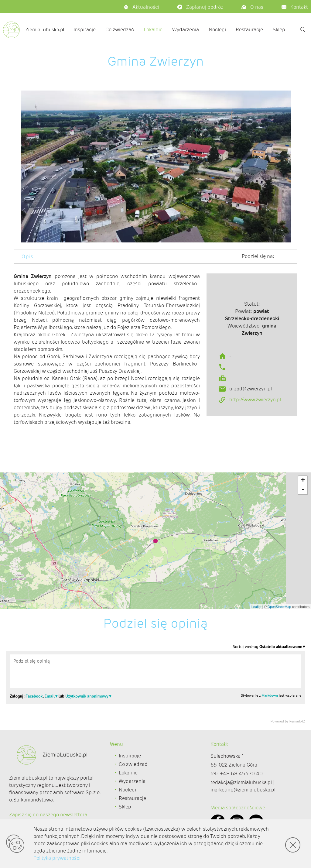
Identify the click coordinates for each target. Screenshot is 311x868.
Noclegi (217, 30)
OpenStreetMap (279, 607)
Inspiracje (85, 30)
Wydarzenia (186, 30)
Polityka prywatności (57, 858)
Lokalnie (153, 30)
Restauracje (249, 30)
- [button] (303, 490)
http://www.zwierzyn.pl (255, 422)
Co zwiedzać (120, 30)
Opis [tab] (28, 257)
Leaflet (256, 607)
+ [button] (303, 481)
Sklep (279, 30)
